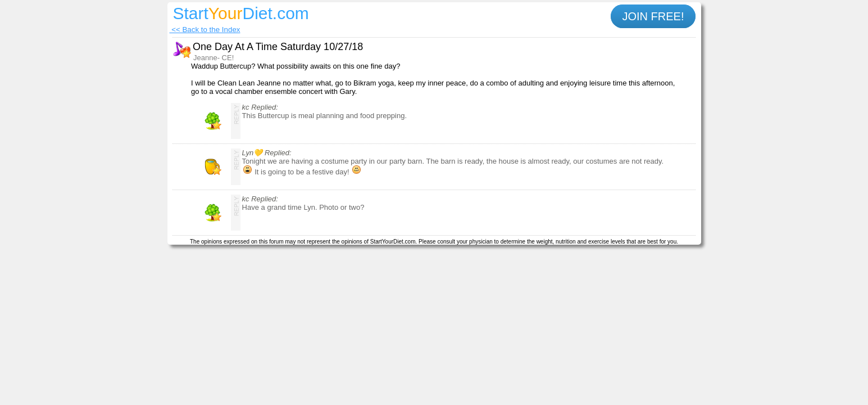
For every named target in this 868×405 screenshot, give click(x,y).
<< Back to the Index (205, 30)
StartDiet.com (241, 13)
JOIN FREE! (653, 16)
